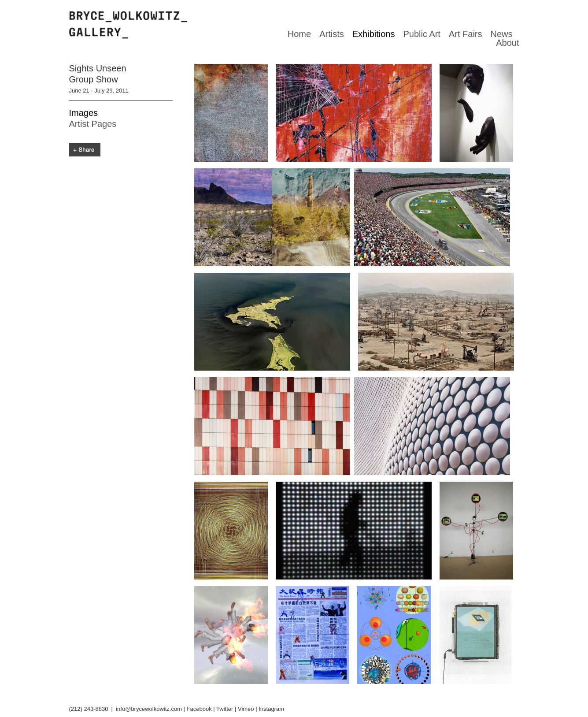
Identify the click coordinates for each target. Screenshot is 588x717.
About (507, 43)
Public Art (422, 34)
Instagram (271, 709)
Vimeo (246, 709)
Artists (332, 34)
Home (299, 34)
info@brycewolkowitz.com (149, 709)
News (501, 34)
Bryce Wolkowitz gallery (128, 25)
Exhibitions (374, 34)
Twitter (225, 709)
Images (84, 113)
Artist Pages (93, 124)
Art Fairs (466, 34)
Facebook (199, 709)
